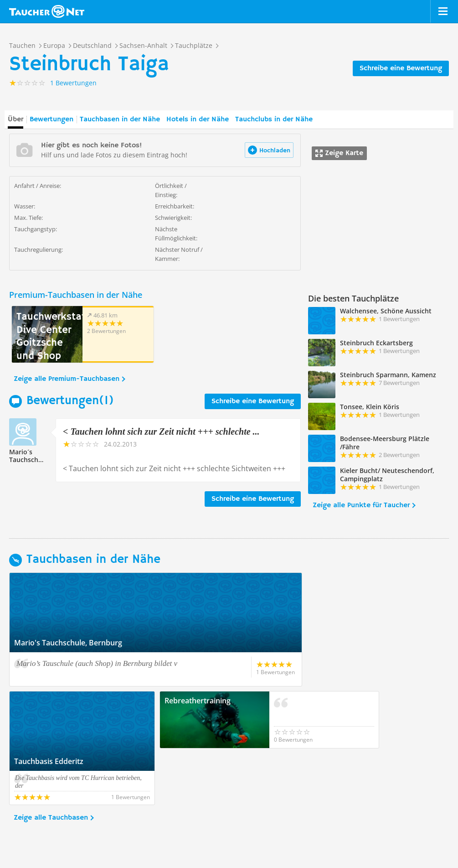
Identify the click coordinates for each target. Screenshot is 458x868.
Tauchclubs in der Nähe (274, 120)
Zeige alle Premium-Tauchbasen (67, 379)
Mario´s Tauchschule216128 (39, 456)
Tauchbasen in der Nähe (120, 120)
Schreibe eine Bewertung (401, 68)
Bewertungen (51, 120)
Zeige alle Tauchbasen (51, 761)
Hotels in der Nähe (198, 120)
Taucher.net (47, 11)
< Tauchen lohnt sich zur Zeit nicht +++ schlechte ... (161, 431)
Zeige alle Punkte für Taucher (361, 505)
